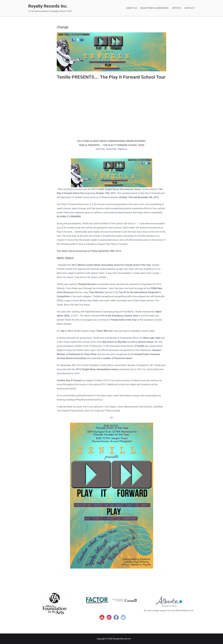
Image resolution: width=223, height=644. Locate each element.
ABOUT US (132, 8)
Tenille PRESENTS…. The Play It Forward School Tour (111, 77)
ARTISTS (176, 8)
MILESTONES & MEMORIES (154, 8)
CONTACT (190, 8)
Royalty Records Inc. (48, 6)
